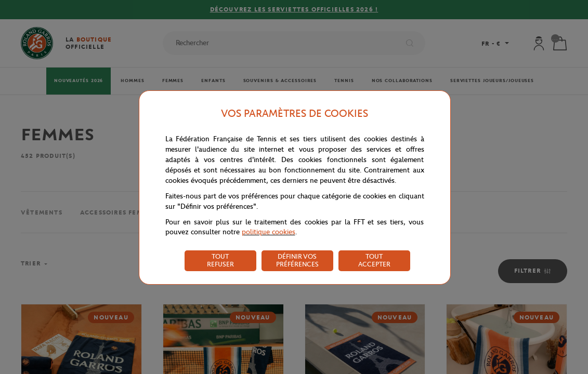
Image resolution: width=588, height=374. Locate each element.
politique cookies (269, 232)
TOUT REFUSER (220, 260)
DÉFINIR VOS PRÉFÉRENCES (297, 260)
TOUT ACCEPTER (374, 260)
